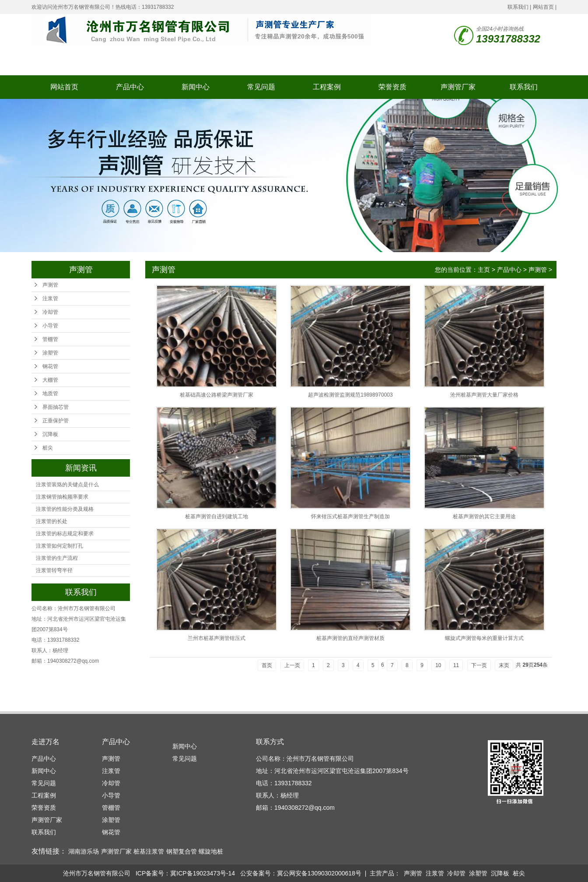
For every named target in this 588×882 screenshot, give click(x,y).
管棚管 (50, 339)
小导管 (50, 326)
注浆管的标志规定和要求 (65, 534)
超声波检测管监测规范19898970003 (350, 395)
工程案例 (327, 87)
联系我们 (518, 7)
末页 (504, 665)
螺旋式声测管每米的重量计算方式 (484, 638)
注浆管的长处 (52, 521)
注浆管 (50, 299)
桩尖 (48, 448)
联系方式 (270, 742)
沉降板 (50, 434)
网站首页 (543, 7)
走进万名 (45, 742)
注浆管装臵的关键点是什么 (67, 485)
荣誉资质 (392, 87)
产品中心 (130, 87)
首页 (267, 665)
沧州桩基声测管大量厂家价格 (484, 395)
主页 (484, 270)
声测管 (50, 285)
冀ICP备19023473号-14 (203, 873)
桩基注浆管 (149, 851)
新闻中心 (196, 87)
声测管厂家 (458, 87)
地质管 (50, 394)
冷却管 (50, 312)
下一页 (479, 665)
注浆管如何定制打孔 (59, 546)
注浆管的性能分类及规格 (65, 509)
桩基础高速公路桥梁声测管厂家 (217, 395)
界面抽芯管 (56, 407)
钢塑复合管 (182, 851)
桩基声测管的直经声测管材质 (350, 638)
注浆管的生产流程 (57, 558)
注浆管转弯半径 (54, 570)
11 (456, 665)
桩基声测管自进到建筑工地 (217, 517)
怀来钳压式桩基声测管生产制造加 (350, 517)
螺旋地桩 (211, 851)
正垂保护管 (56, 421)
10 (438, 665)
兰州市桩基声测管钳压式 (217, 638)
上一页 (292, 665)
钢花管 (50, 366)
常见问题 (261, 87)
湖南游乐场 (84, 851)
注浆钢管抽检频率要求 (62, 497)
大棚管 (50, 380)
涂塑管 (50, 353)
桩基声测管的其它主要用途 (484, 517)
